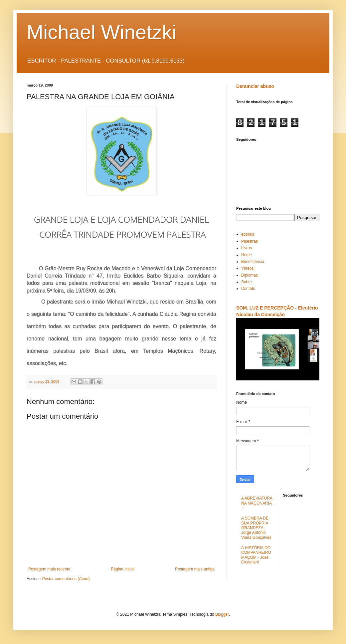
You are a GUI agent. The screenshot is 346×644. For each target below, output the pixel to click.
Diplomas (250, 275)
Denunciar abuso (255, 86)
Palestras (250, 241)
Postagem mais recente (49, 569)
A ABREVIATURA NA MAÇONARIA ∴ (257, 503)
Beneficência (253, 262)
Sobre (247, 282)
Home (247, 255)
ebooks (248, 234)
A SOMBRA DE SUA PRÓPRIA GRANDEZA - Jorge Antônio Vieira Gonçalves (256, 528)
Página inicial (123, 569)
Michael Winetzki (101, 32)
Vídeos (247, 268)
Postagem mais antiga (195, 569)
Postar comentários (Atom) (66, 579)
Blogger (222, 614)
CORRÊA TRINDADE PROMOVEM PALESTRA (121, 234)
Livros (247, 248)
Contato (248, 289)
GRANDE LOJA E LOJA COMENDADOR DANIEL (121, 219)
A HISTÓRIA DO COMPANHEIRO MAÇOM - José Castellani (256, 555)
